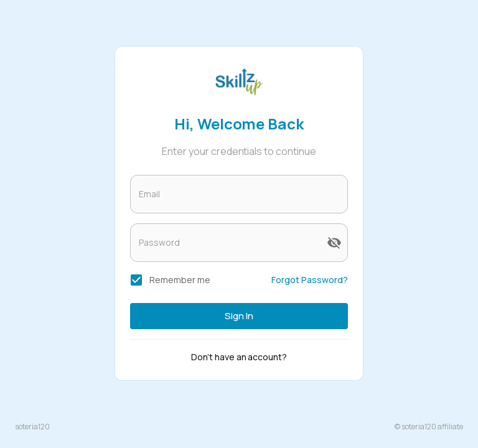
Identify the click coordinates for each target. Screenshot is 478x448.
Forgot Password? (310, 280)
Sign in (239, 316)
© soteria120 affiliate (429, 427)
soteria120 (32, 427)
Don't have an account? (239, 357)
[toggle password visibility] (334, 243)
